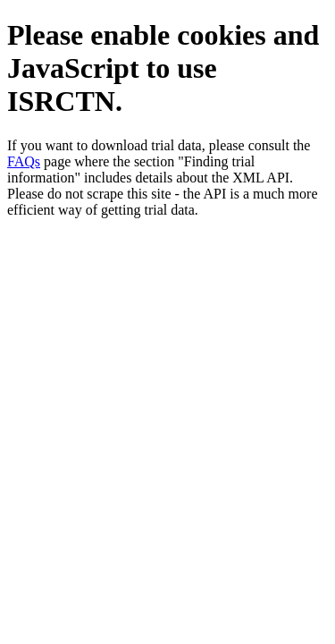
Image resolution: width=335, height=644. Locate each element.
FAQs (24, 161)
